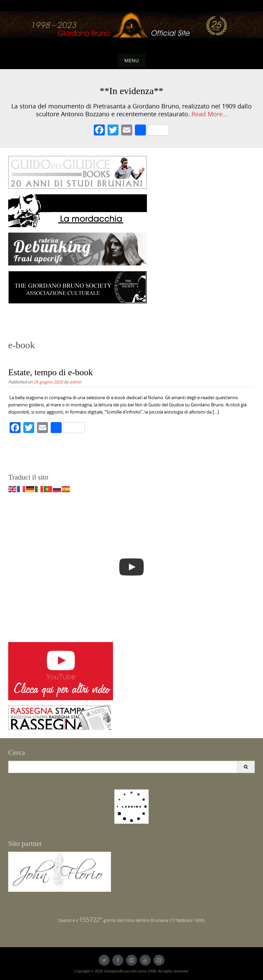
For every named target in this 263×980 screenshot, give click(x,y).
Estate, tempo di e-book (51, 372)
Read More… (209, 114)
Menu (131, 60)
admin (76, 382)
